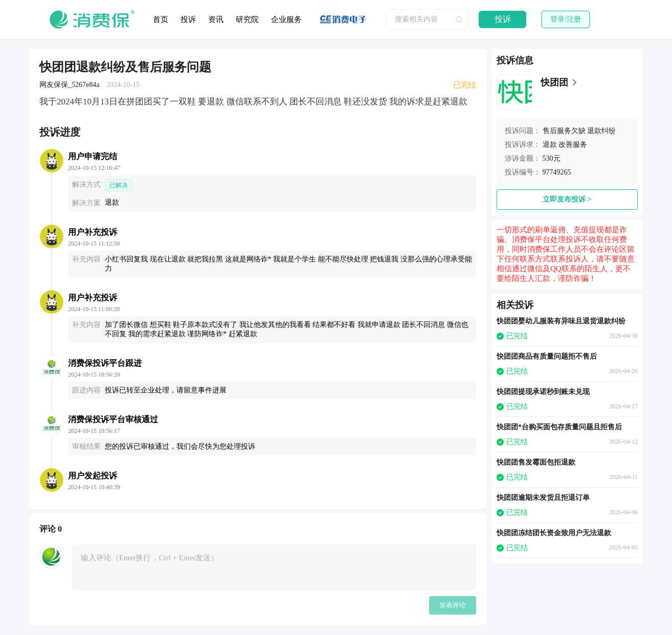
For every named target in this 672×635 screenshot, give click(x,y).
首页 (161, 19)
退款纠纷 (601, 131)
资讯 (216, 19)
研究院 (247, 19)
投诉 (188, 19)
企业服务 (286, 19)
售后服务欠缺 (564, 131)
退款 (550, 145)
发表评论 (453, 605)
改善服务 (573, 145)
